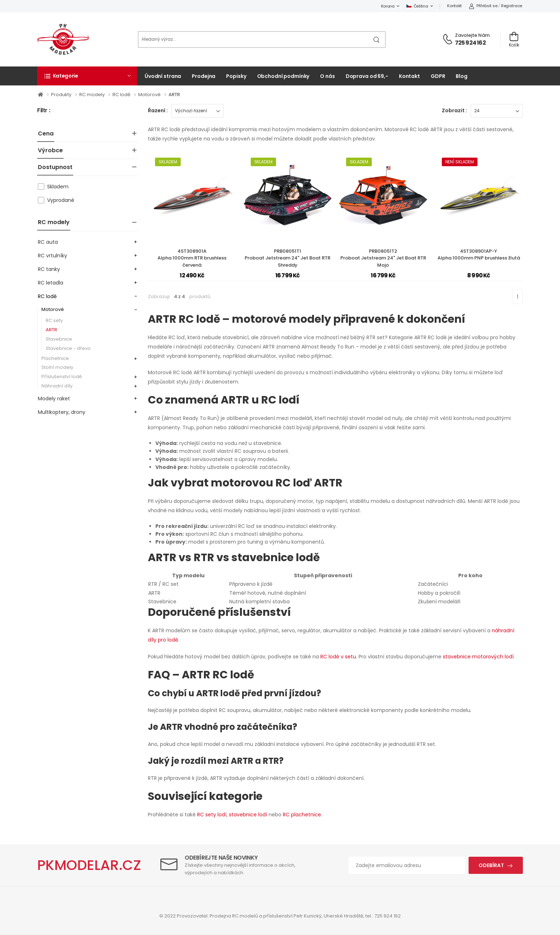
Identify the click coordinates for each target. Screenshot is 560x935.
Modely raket (54, 399)
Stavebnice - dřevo (68, 348)
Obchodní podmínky (283, 76)
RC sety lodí (212, 815)
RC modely (92, 95)
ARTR (174, 95)
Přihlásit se (483, 6)
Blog (462, 76)
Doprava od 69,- (367, 76)
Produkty (62, 95)
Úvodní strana (163, 76)
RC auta (48, 242)
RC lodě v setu (338, 657)
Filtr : (44, 111)
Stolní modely (57, 367)
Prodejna (204, 76)
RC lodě (122, 95)
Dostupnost (55, 167)
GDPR (438, 76)
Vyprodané (61, 200)
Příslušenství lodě (62, 377)
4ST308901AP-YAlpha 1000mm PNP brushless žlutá (479, 255)
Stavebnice (59, 339)
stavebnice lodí (248, 815)
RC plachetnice (302, 815)
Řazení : (158, 110)
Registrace (512, 6)
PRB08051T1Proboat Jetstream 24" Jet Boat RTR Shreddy (287, 258)
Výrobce (50, 150)
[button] (87, 76)
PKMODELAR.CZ (89, 865)
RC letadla (51, 283)
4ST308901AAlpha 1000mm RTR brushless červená (192, 258)
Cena (46, 133)
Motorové (150, 95)
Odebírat (491, 865)
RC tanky (49, 269)
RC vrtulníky (52, 256)
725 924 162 (470, 43)
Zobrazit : (454, 110)
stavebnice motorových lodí (478, 657)
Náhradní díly (57, 386)
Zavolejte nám (472, 35)
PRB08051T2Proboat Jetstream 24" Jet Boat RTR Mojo (383, 258)
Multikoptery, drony (62, 412)
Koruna (388, 6)
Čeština (417, 6)
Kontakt (454, 6)
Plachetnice (55, 358)
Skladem (58, 187)
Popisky (236, 76)
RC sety (54, 320)
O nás (327, 76)
